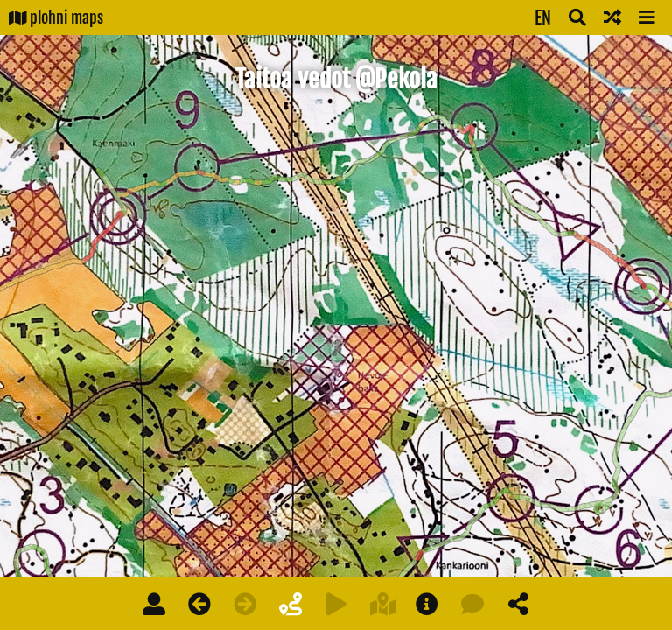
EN (543, 18)
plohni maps (56, 17)
